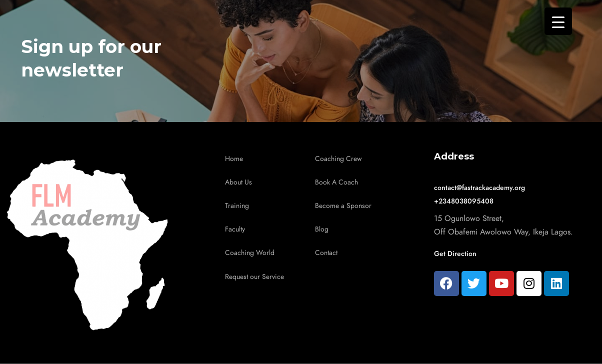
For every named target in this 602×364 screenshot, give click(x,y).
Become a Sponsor (343, 206)
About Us (238, 182)
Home (234, 159)
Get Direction (455, 254)
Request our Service (254, 277)
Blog (322, 229)
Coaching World (250, 253)
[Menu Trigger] (558, 21)
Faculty (235, 229)
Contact (326, 253)
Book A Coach (336, 182)
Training (237, 206)
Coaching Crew (338, 159)
